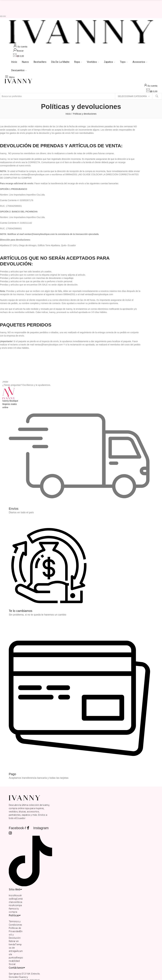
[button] (1, 16)
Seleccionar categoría (132, 96)
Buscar (157, 96)
